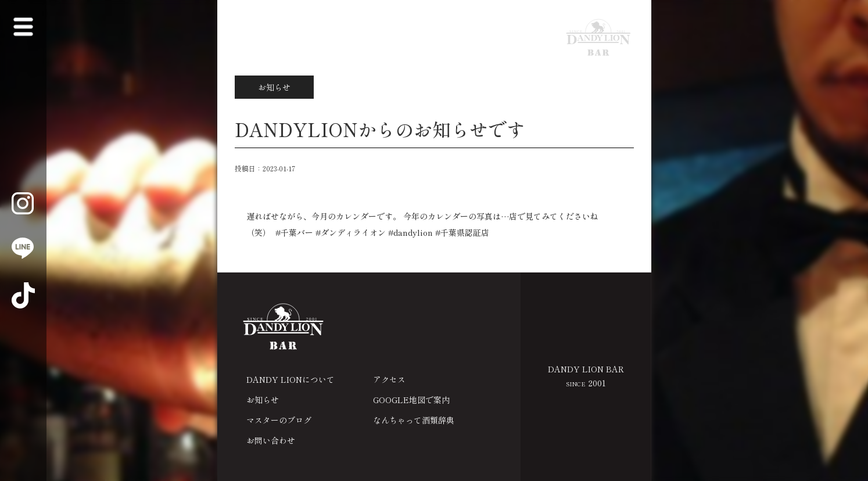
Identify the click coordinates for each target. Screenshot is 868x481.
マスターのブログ (279, 420)
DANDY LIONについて (290, 379)
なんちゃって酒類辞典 (414, 420)
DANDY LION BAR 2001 (586, 376)
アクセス (389, 379)
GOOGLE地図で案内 (411, 400)
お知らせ (263, 400)
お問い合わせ (271, 440)
